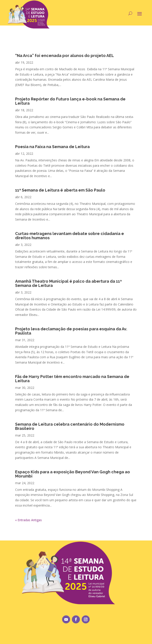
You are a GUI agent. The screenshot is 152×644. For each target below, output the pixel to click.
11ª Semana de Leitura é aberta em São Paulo (60, 190)
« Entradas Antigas (28, 520)
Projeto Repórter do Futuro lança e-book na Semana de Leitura (70, 101)
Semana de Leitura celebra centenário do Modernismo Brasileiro (70, 426)
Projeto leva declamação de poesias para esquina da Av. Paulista (71, 331)
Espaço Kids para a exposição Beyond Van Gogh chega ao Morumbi (73, 474)
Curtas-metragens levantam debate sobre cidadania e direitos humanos (70, 236)
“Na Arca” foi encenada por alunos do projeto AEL (65, 56)
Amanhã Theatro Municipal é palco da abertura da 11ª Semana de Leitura (68, 283)
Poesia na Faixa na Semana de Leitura (52, 147)
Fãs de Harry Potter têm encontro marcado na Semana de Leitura (72, 379)
